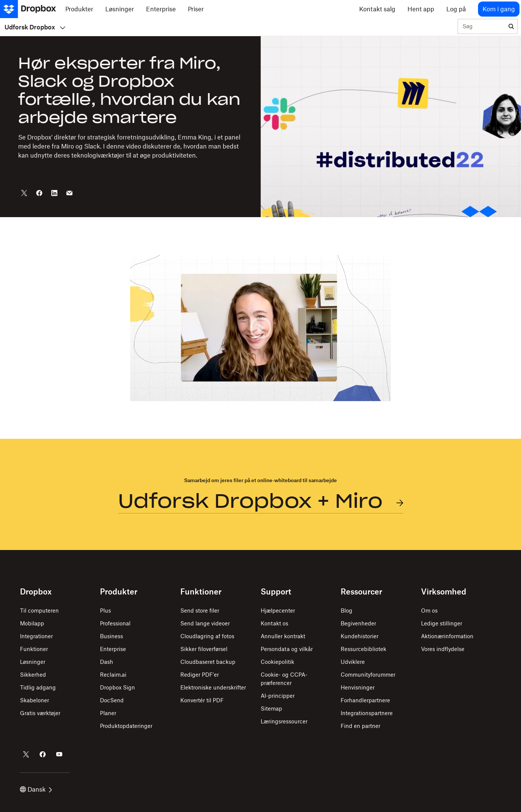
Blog (347, 611)
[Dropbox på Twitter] (26, 754)
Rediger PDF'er (200, 675)
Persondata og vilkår (287, 649)
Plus (105, 611)
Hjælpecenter (278, 611)
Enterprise (113, 649)
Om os (429, 611)
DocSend (112, 700)
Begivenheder (358, 623)
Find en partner (360, 726)
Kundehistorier (360, 636)
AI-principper (278, 696)
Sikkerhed (33, 675)
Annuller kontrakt (283, 636)
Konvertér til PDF (202, 700)
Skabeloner (35, 700)
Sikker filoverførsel (204, 649)
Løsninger (33, 662)
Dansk (36, 789)
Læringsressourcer (284, 721)
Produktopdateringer (126, 726)
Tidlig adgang (38, 687)
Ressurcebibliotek (363, 649)
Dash (107, 662)
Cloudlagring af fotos (207, 636)
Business (111, 636)
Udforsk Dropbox (35, 27)
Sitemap (271, 709)
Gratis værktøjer (40, 713)
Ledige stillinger (442, 623)
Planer (108, 713)
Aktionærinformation (447, 636)
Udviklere (353, 662)
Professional (115, 623)
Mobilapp (32, 623)
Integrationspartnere (367, 713)
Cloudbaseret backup (208, 662)
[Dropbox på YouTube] (59, 754)
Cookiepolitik (277, 662)
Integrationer (36, 636)
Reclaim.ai (113, 675)
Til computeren (39, 611)
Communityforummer (368, 675)
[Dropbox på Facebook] (43, 754)
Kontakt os (274, 623)
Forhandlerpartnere (365, 700)
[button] (260, 328)
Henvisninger (358, 687)
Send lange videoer (205, 623)
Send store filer (200, 611)
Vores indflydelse (443, 649)
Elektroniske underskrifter (213, 687)
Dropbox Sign (118, 687)
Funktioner (34, 649)
